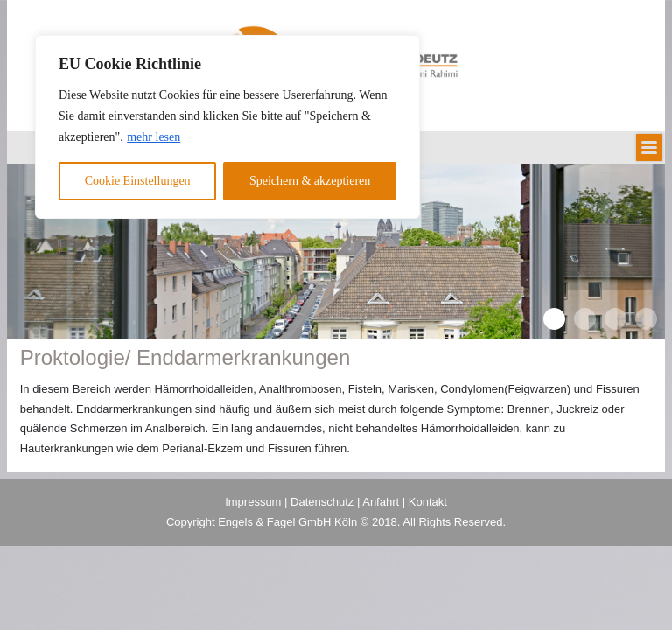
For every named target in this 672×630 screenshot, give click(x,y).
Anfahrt (381, 502)
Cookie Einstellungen (138, 181)
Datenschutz (322, 502)
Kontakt (428, 502)
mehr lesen (154, 137)
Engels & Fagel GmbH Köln (289, 522)
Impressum (253, 502)
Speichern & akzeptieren (310, 181)
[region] (227, 127)
